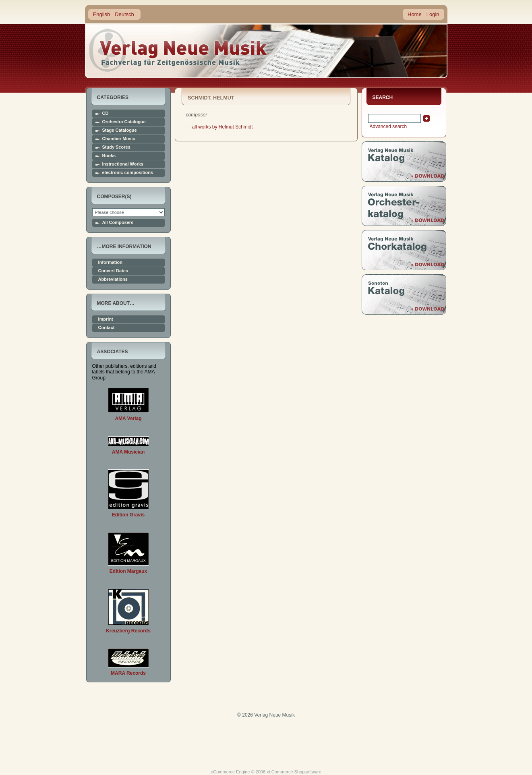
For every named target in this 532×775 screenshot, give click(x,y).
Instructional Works (123, 164)
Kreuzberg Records (128, 631)
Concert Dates (113, 271)
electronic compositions (128, 173)
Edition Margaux (128, 571)
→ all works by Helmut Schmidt (219, 127)
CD (106, 113)
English (102, 14)
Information (111, 262)
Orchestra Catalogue (124, 122)
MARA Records (128, 673)
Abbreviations (113, 279)
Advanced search (388, 126)
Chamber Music (119, 139)
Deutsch (124, 14)
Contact (107, 328)
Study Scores (116, 147)
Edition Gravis (128, 515)
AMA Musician (128, 452)
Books (109, 156)
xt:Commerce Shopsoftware (294, 772)
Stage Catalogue (120, 130)
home (178, 50)
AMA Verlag (128, 419)
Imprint (106, 319)
